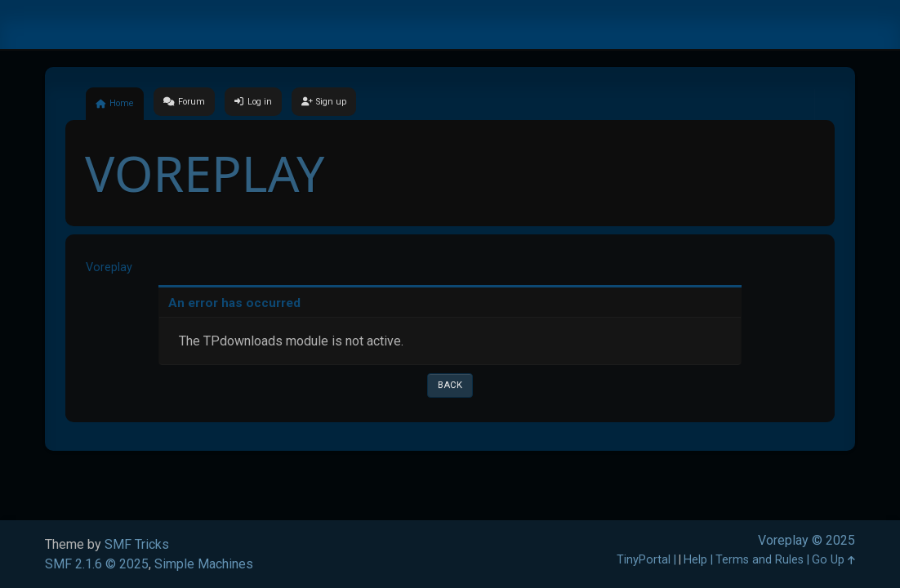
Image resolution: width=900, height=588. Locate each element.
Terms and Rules (760, 560)
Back (450, 385)
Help (695, 560)
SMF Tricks (137, 544)
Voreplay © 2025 (806, 540)
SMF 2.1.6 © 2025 (97, 564)
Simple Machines (204, 564)
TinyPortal (644, 560)
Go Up (833, 560)
